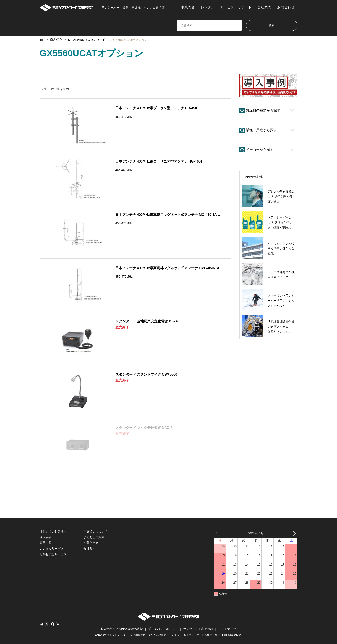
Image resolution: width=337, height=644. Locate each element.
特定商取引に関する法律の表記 (122, 629)
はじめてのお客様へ (53, 532)
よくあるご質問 (94, 537)
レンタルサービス (52, 549)
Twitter (47, 624)
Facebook (52, 624)
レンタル (208, 7)
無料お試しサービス (53, 554)
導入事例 (46, 537)
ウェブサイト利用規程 (198, 629)
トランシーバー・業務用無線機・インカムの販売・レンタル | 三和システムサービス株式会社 (163, 635)
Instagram (41, 624)
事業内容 (188, 7)
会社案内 (264, 7)
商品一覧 (46, 543)
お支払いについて (95, 532)
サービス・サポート (236, 7)
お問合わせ (286, 7)
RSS (58, 624)
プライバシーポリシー (163, 629)
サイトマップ (227, 629)
